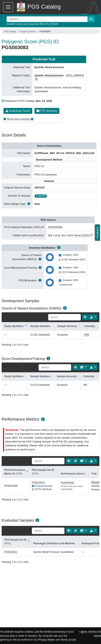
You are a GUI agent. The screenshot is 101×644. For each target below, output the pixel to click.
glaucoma (34, 24)
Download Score (18, 111)
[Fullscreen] (85, 317)
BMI (42, 24)
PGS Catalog (10, 32)
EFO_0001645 (51, 24)
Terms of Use (68, 640)
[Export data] (93, 317)
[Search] (64, 317)
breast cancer (23, 24)
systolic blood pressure (49, 75)
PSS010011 (38, 483)
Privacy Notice (47, 640)
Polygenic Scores (28, 32)
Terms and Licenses (18, 119)
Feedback (97, 233)
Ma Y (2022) (69, 235)
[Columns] (83, 367)
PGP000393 (55, 227)
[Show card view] (69, 461)
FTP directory (47, 111)
